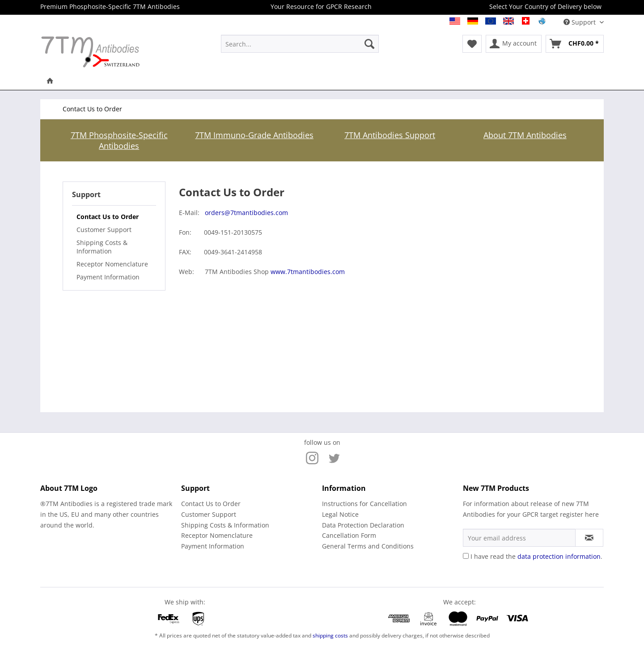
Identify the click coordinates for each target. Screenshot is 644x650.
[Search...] (300, 44)
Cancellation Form (349, 535)
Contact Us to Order (108, 217)
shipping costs (330, 635)
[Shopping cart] (575, 44)
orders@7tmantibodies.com (246, 213)
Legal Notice (340, 514)
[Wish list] (472, 44)
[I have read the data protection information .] (466, 556)
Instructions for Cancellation (364, 504)
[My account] (514, 44)
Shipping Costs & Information (102, 247)
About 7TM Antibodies (525, 135)
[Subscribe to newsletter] (589, 538)
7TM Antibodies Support (390, 135)
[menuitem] (300, 44)
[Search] (369, 44)
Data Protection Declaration (363, 525)
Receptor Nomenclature (112, 264)
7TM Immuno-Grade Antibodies (254, 135)
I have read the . (536, 556)
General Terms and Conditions (368, 546)
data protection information (559, 556)
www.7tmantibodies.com (308, 272)
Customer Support (104, 230)
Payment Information (108, 277)
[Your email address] (519, 538)
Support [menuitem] (580, 22)
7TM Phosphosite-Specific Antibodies (119, 140)
